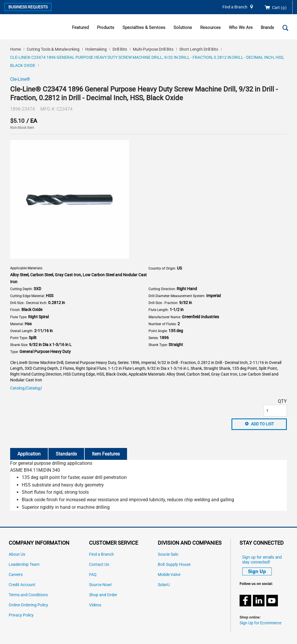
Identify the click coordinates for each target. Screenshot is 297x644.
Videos (95, 605)
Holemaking (96, 49)
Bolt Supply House (174, 565)
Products (106, 28)
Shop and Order (103, 595)
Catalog (26, 388)
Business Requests (28, 7)
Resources (210, 28)
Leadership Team (24, 565)
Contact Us (99, 565)
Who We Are (241, 28)
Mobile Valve (169, 575)
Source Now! (100, 585)
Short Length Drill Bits (199, 49)
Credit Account (22, 585)
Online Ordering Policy (28, 605)
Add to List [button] (262, 424)
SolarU (164, 585)
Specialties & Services (144, 28)
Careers (16, 575)
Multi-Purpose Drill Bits (153, 49)
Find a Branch (235, 7)
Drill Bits (120, 49)
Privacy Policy (21, 615)
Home (16, 49)
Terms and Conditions (28, 595)
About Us (17, 554)
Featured (80, 28)
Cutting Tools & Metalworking (53, 49)
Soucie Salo (168, 554)
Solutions (183, 28)
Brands (267, 28)
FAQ (93, 575)
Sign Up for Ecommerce (260, 623)
